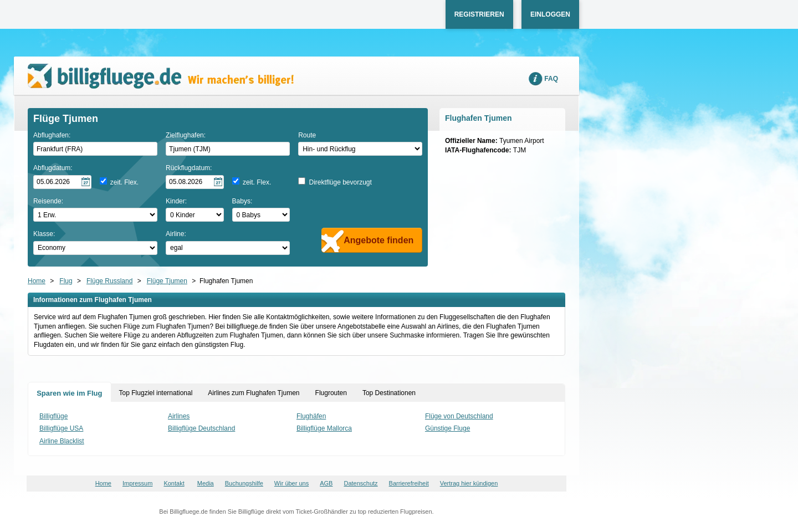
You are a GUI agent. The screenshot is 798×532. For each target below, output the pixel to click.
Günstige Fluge (447, 428)
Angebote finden (378, 240)
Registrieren (479, 14)
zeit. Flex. (124, 182)
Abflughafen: (52, 135)
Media (206, 483)
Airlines (179, 416)
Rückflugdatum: (189, 168)
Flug (66, 281)
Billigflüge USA (61, 428)
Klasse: (44, 234)
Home (37, 281)
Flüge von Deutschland (459, 416)
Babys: (242, 201)
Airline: (176, 234)
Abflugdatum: (53, 168)
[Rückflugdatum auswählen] (195, 182)
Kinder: (176, 201)
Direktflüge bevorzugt (340, 182)
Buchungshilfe (244, 483)
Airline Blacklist (62, 441)
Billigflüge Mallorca (324, 428)
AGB (326, 483)
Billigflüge (53, 416)
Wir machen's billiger (161, 76)
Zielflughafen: (186, 135)
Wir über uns (291, 483)
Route (307, 135)
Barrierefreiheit (409, 483)
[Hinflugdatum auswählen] (62, 182)
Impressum (137, 483)
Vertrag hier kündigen (469, 483)
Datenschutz (360, 483)
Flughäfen (311, 416)
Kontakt (174, 483)
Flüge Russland (109, 281)
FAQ (551, 79)
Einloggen (550, 14)
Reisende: (48, 201)
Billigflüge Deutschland (201, 428)
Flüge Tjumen (167, 281)
